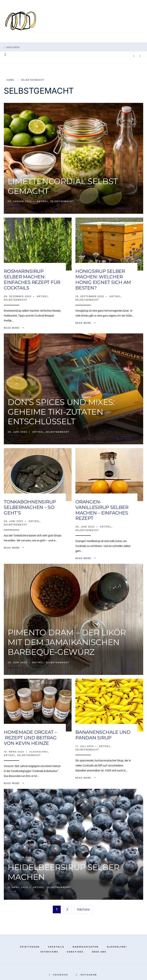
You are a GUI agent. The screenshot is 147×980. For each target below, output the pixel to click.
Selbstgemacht (62, 201)
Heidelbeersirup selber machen (64, 872)
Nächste (83, 909)
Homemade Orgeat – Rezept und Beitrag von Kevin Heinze (30, 738)
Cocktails (56, 947)
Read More (128, 208)
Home (10, 80)
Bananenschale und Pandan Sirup (103, 735)
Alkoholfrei (39, 752)
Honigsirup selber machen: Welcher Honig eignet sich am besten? (103, 279)
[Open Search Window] (5, 55)
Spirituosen (30, 947)
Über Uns (99, 952)
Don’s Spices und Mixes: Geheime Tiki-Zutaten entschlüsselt (61, 412)
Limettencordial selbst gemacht (63, 186)
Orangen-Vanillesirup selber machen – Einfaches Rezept (102, 510)
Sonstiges (75, 952)
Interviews (49, 952)
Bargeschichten (86, 947)
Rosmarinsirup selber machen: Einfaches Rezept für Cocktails (32, 279)
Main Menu (12, 47)
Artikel (43, 201)
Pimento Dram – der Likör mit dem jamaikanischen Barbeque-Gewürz (67, 642)
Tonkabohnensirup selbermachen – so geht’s (30, 507)
